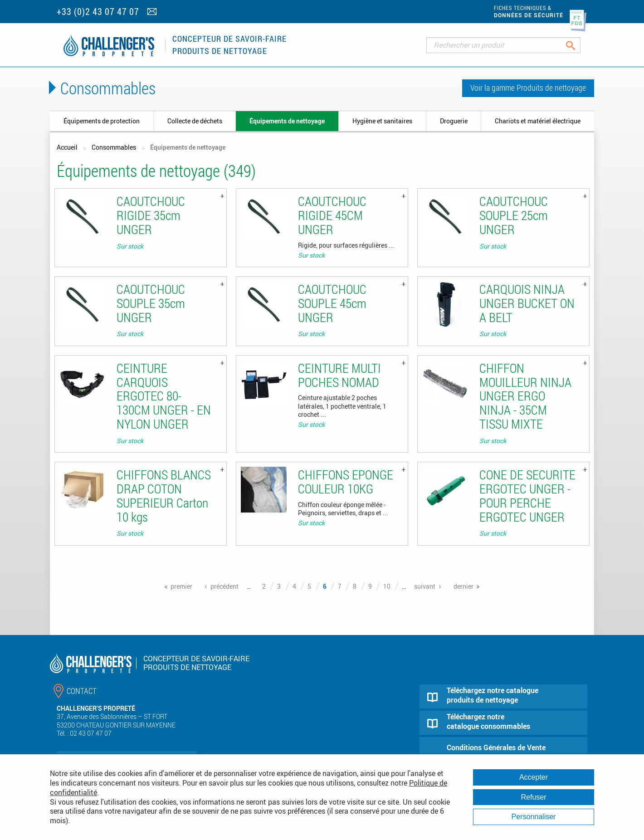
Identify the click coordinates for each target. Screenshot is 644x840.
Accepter (534, 777)
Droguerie (454, 121)
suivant (425, 586)
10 (387, 586)
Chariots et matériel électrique (538, 121)
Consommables (114, 147)
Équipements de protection (102, 121)
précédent (224, 586)
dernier (463, 586)
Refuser (533, 797)
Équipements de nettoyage (287, 121)
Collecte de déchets (195, 121)
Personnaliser (534, 817)
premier (181, 586)
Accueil (67, 147)
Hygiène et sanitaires (382, 121)
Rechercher (578, 45)
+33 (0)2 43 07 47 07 (98, 12)
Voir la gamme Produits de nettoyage (528, 88)
